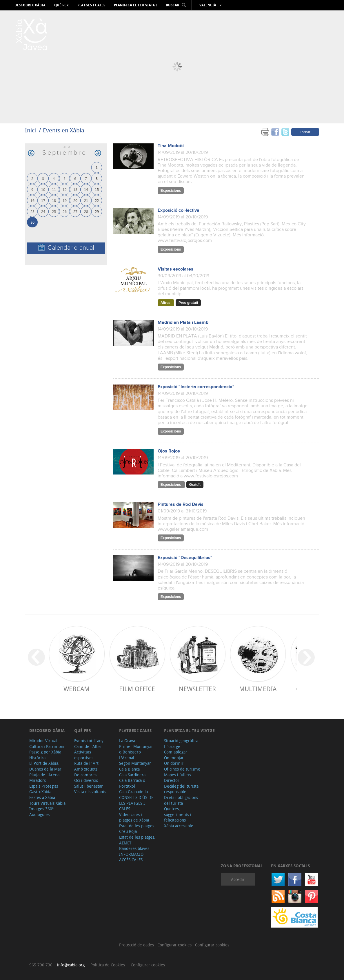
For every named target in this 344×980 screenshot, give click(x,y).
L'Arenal (127, 758)
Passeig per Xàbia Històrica (45, 755)
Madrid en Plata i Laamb (183, 323)
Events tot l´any (89, 741)
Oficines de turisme (182, 769)
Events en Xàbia (64, 130)
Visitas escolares (175, 269)
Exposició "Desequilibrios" (185, 558)
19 (65, 200)
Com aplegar (176, 752)
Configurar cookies (175, 945)
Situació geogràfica (181, 741)
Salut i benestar (89, 786)
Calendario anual (66, 248)
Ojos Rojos (169, 451)
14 (86, 189)
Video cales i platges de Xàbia (134, 817)
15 (97, 189)
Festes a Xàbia (42, 797)
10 (43, 189)
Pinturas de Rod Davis (181, 504)
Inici (30, 130)
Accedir (238, 879)
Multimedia (258, 689)
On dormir (174, 763)
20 (75, 200)
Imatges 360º (41, 809)
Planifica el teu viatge (136, 5)
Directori (172, 780)
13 (75, 189)
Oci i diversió (86, 780)
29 (97, 211)
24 (43, 211)
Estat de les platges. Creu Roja (137, 829)
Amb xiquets (86, 769)
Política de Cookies (108, 965)
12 (65, 189)
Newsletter (197, 689)
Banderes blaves (134, 848)
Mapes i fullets (178, 775)
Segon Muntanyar (135, 763)
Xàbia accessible (179, 826)
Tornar (305, 132)
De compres (85, 775)
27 (75, 211)
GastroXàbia (40, 792)
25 (54, 211)
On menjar (174, 758)
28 (86, 211)
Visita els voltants (90, 792)
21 (86, 200)
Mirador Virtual (43, 741)
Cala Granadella (133, 792)
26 (65, 211)
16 (32, 200)
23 (32, 211)
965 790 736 (41, 965)
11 (54, 189)
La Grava (127, 741)
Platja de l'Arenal (45, 775)
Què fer (61, 5)
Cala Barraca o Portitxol (132, 783)
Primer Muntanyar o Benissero (136, 749)
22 (97, 200)
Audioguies (39, 814)
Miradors (38, 780)
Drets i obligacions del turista (181, 800)
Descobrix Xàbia (30, 5)
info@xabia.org (71, 965)
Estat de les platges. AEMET (137, 840)
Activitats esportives (84, 755)
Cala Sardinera (132, 775)
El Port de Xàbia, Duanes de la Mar (45, 766)
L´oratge (172, 746)
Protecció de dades (137, 945)
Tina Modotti (171, 146)
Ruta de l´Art (86, 763)
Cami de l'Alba (87, 746)
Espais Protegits (44, 786)
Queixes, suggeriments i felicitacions (178, 814)
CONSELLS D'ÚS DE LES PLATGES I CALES (136, 803)
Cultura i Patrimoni (47, 746)
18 (54, 200)
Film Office (137, 689)
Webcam (77, 689)
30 (32, 222)
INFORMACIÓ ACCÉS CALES (131, 857)
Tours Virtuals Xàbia (47, 803)
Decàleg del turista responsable (181, 789)
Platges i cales (91, 5)
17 (43, 200)
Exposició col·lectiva (179, 210)
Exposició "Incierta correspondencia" (196, 387)
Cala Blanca (129, 769)
